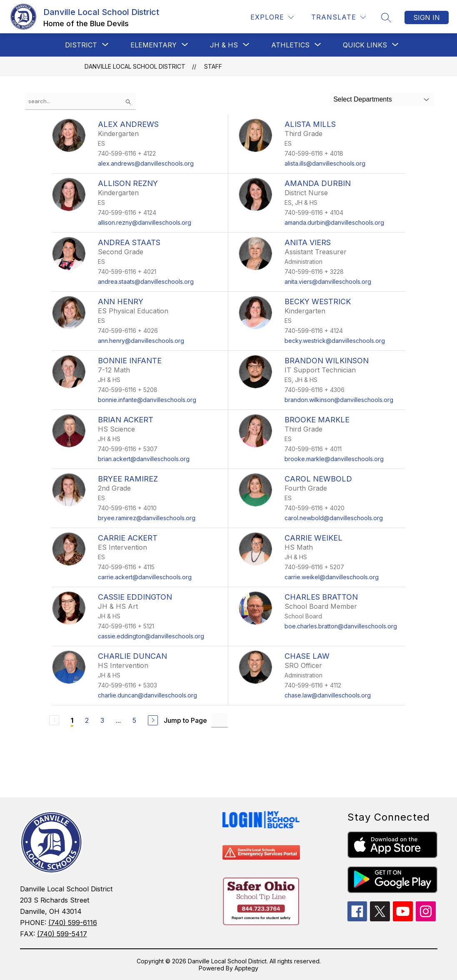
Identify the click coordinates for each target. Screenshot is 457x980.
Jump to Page (185, 720)
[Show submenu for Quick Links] (365, 45)
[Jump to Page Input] (220, 720)
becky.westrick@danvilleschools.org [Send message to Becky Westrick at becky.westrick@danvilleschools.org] (335, 341)
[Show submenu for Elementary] (154, 45)
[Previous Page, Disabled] (54, 720)
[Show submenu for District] (81, 45)
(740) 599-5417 (62, 934)
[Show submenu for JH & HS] (224, 45)
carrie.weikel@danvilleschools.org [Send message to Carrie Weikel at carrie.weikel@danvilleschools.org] (332, 577)
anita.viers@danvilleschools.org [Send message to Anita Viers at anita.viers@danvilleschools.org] (328, 282)
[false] (80, 101)
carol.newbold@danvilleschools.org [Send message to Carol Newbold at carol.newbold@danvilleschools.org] (334, 518)
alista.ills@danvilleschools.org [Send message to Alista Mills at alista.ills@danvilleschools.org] (325, 163)
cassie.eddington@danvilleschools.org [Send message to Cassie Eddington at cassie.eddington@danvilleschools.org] (151, 636)
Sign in (427, 17)
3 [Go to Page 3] (102, 720)
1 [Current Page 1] (72, 720)
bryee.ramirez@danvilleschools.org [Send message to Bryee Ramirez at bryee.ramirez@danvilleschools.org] (147, 518)
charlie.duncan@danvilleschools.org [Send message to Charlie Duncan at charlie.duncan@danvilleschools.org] (147, 695)
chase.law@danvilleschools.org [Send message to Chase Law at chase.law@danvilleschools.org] (328, 695)
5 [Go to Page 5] (134, 720)
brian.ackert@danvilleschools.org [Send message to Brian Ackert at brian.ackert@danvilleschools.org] (144, 459)
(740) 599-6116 (73, 923)
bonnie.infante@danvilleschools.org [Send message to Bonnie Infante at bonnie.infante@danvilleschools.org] (147, 400)
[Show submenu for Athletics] (290, 45)
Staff (213, 66)
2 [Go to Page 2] (87, 720)
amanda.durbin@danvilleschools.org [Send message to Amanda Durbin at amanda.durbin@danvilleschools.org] (334, 222)
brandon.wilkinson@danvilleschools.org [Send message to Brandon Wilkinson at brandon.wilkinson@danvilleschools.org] (339, 400)
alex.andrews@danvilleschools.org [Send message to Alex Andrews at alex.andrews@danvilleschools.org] (146, 163)
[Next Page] (153, 720)
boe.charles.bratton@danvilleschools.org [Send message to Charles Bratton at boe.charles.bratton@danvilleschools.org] (341, 626)
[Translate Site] (338, 17)
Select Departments (363, 99)
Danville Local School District (135, 66)
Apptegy (246, 968)
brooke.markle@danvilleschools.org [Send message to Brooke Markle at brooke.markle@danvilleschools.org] (334, 459)
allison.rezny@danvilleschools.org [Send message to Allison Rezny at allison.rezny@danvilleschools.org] (145, 222)
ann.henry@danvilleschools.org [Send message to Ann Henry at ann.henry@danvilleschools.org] (141, 341)
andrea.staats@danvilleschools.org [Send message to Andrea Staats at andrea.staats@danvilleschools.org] (146, 282)
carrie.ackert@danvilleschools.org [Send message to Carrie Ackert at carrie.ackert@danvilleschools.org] (145, 577)
